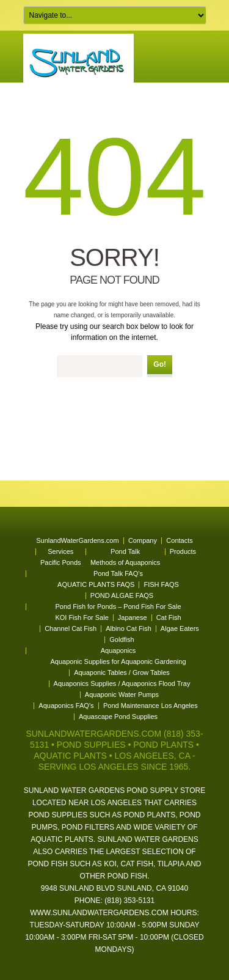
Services (60, 551)
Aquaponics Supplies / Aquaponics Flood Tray (122, 683)
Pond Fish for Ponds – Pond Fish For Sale (118, 606)
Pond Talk (125, 551)
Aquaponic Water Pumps (122, 694)
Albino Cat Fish (129, 628)
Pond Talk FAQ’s (118, 573)
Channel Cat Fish (71, 628)
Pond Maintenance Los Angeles (151, 706)
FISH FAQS (161, 584)
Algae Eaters (180, 628)
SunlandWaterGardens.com (77, 540)
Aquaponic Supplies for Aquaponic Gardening (118, 661)
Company (143, 540)
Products (183, 551)
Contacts (179, 540)
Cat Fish (169, 617)
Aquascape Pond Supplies (118, 717)
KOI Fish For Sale (82, 617)
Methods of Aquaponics (125, 562)
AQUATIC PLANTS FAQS (96, 584)
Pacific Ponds (61, 562)
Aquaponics (118, 650)
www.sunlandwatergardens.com (99, 913)
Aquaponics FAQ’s (66, 706)
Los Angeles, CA (152, 756)
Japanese (133, 617)
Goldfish (122, 639)
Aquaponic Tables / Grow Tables (122, 672)
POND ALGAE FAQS (122, 595)
